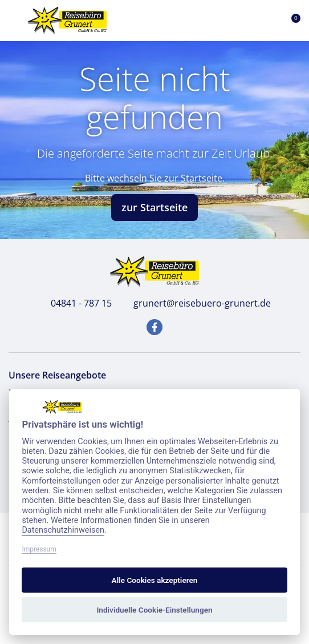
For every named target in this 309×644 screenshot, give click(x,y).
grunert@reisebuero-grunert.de (196, 303)
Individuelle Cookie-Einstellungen (154, 610)
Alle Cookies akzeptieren (155, 580)
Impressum (39, 549)
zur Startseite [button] (154, 207)
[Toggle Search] (237, 21)
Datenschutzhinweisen (63, 530)
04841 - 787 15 (75, 303)
